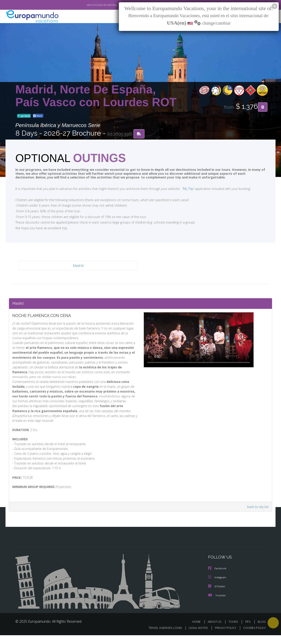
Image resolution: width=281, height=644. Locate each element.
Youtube (217, 604)
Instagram (218, 586)
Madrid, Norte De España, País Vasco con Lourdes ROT (96, 96)
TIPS (248, 630)
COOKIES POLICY (253, 637)
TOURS (234, 630)
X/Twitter (217, 595)
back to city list (257, 516)
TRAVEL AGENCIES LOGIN (161, 637)
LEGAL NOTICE (195, 637)
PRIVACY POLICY (224, 637)
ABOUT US (216, 630)
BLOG (262, 630)
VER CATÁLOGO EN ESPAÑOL (92, 5)
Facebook (218, 578)
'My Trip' (180, 189)
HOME (198, 630)
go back (24, 116)
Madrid (78, 266)
